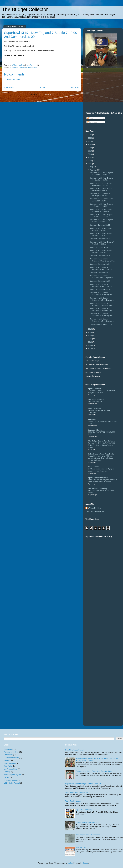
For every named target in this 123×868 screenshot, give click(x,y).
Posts (90, 118)
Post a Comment (14, 79)
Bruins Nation (94, 467)
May (92, 167)
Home (42, 88)
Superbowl (14, 68)
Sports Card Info (95, 389)
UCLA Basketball (10, 763)
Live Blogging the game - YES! (101, 324)
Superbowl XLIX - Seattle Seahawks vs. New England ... (102, 294)
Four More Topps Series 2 (75, 750)
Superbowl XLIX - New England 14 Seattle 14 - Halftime (101, 210)
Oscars (6, 777)
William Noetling (94, 508)
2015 (90, 164)
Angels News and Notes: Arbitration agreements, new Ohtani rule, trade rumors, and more (101, 458)
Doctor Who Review (11, 758)
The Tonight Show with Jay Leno (88, 835)
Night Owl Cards (95, 408)
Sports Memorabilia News (98, 478)
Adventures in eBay (11, 752)
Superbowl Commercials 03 (100, 273)
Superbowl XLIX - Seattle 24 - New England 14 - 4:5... (101, 195)
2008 (90, 348)
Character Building (11, 780)
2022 (90, 144)
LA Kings (7, 772)
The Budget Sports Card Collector (102, 441)
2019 (90, 151)
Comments (92, 122)
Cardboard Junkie (95, 430)
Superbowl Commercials (28, 68)
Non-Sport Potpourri (95, 402)
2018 (90, 154)
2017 (90, 157)
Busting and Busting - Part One (87, 822)
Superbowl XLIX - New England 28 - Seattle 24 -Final (101, 174)
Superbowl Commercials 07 (100, 239)
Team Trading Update (73, 801)
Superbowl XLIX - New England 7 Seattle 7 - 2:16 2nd (102, 229)
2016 (90, 161)
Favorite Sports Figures (12, 775)
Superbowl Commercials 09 (100, 225)
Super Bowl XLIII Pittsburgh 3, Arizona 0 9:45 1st (83, 784)
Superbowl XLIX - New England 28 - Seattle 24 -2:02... (101, 179)
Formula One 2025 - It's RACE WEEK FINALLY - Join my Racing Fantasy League (101, 445)
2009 (90, 345)
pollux (70, 863)
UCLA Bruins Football (12, 783)
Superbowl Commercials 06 (100, 247)
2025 (90, 135)
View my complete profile (95, 511)
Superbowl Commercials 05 (100, 256)
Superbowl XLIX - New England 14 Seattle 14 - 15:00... (101, 205)
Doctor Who (8, 755)
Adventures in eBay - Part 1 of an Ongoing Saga (94, 771)
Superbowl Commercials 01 (100, 290)
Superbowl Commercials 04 (100, 264)
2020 (90, 148)
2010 (90, 342)
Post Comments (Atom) (47, 94)
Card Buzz (92, 419)
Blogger (85, 863)
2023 (90, 141)
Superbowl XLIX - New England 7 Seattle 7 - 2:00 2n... (102, 221)
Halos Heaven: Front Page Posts (101, 454)
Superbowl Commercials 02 (100, 281)
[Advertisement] (113, 603)
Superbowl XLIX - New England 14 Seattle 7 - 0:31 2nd (101, 216)
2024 (90, 138)
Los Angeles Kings (11, 769)
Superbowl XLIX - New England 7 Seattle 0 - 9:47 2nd (102, 251)
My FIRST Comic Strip (84, 810)
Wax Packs (8, 766)
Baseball (7, 760)
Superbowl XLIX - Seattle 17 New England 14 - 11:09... (102, 200)
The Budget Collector (25, 9)
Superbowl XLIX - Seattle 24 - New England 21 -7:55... (101, 184)
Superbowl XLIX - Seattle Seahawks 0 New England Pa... (102, 260)
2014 (90, 329)
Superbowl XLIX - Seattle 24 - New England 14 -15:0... (101, 190)
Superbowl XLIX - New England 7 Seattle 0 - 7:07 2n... (102, 234)
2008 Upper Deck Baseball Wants (78, 792)
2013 (90, 332)
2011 (90, 339)
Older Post (74, 88)
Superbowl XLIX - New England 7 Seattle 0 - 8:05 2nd (102, 243)
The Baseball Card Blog (98, 489)
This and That (81, 847)
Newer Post (9, 88)
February (94, 170)
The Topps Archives (96, 400)
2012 (90, 336)
